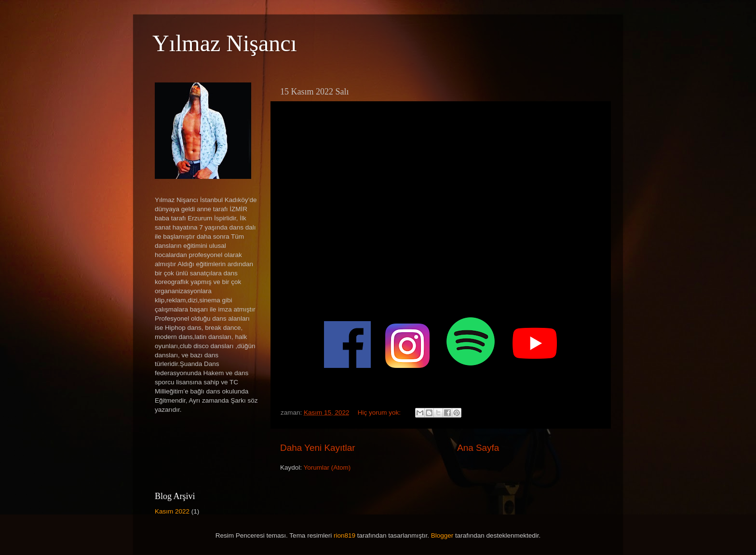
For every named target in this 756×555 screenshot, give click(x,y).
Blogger (442, 535)
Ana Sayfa (478, 448)
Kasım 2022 (172, 511)
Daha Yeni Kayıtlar (317, 448)
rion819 (344, 535)
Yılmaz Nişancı (225, 43)
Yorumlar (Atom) (327, 467)
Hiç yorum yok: (380, 413)
